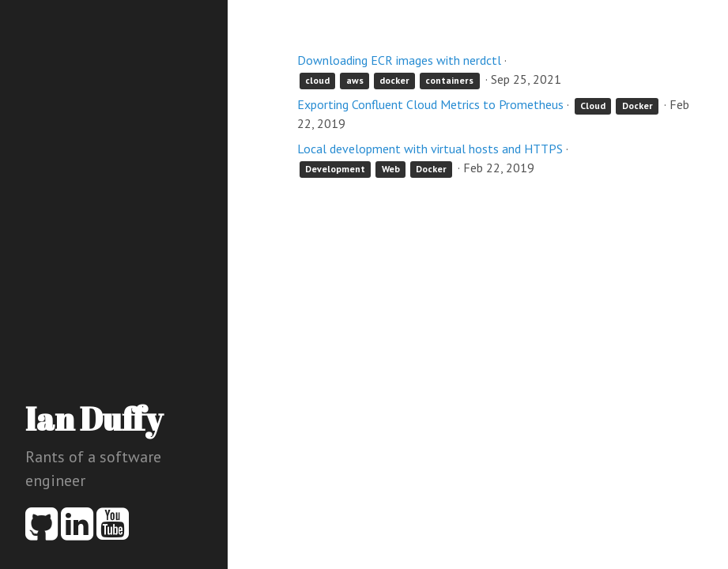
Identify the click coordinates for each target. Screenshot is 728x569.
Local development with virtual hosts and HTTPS (430, 149)
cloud (317, 80)
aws (355, 80)
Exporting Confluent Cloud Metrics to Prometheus (430, 104)
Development (335, 169)
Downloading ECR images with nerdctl (399, 60)
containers (449, 80)
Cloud (593, 106)
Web (391, 169)
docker (394, 80)
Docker (637, 106)
